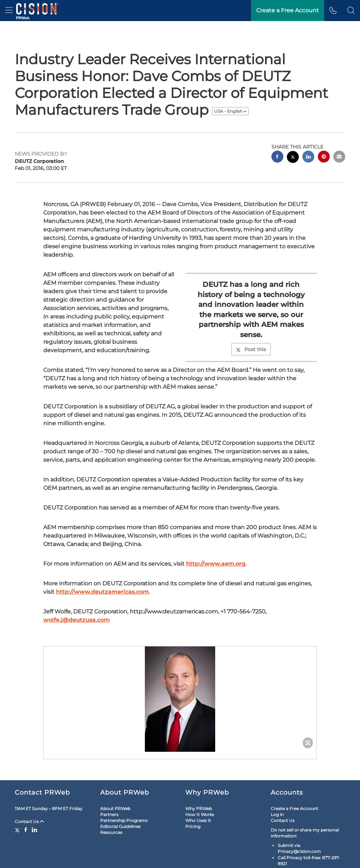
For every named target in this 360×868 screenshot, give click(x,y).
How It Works (200, 814)
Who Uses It (198, 820)
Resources (111, 832)
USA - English (230, 111)
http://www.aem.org (216, 564)
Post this (251, 349)
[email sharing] (339, 157)
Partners (109, 814)
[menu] (9, 11)
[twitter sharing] (293, 158)
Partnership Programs (124, 820)
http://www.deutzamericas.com (102, 592)
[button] (351, 11)
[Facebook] (26, 830)
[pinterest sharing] (324, 157)
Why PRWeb (199, 808)
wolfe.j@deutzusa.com (76, 620)
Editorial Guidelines (120, 826)
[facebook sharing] (277, 157)
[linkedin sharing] (308, 157)
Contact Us (29, 821)
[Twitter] (18, 830)
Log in (277, 814)
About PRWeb (115, 808)
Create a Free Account (294, 808)
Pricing (193, 826)
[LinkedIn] (34, 830)
